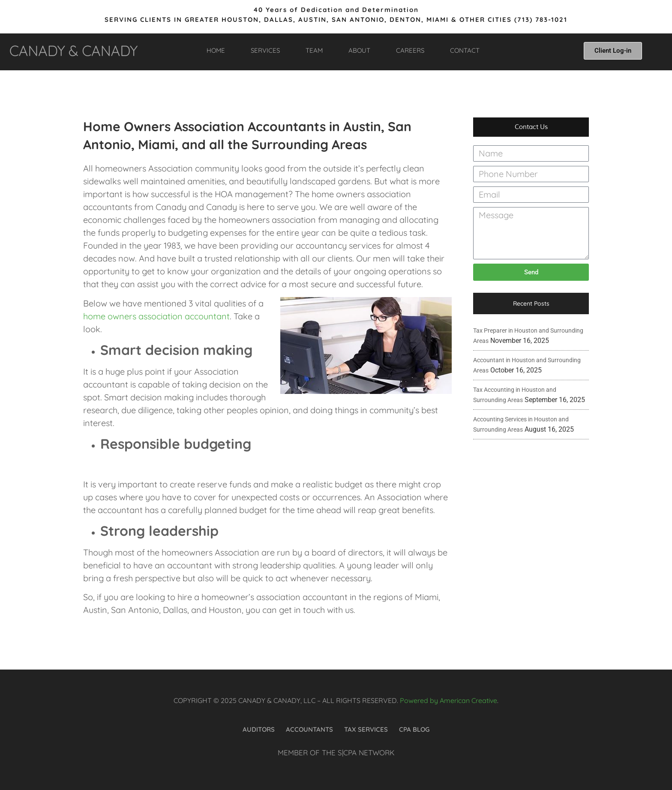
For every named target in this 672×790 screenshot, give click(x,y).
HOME (216, 50)
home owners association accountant (156, 316)
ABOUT (359, 50)
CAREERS (410, 50)
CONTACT (465, 50)
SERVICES (265, 50)
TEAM (314, 50)
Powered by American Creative (448, 700)
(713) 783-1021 (541, 20)
